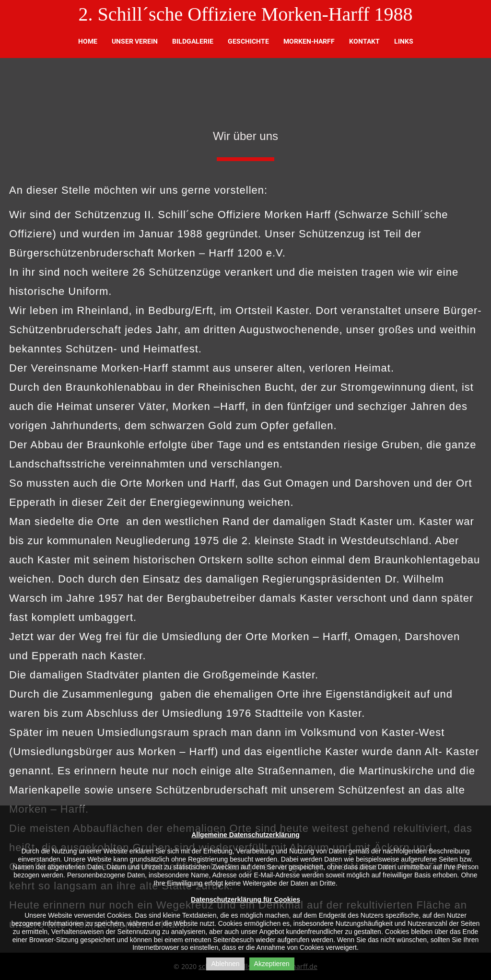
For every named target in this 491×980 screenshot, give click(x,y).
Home (88, 41)
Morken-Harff (309, 41)
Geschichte (248, 41)
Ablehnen (225, 964)
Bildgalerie (193, 41)
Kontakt (364, 41)
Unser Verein (135, 41)
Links (404, 41)
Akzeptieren (272, 964)
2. (85, 14)
